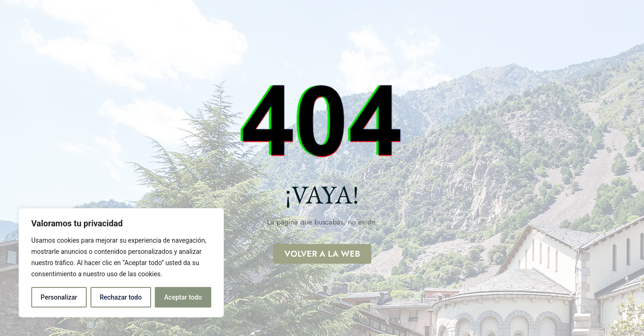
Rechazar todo (121, 297)
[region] (121, 263)
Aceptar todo (183, 297)
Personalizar (59, 297)
